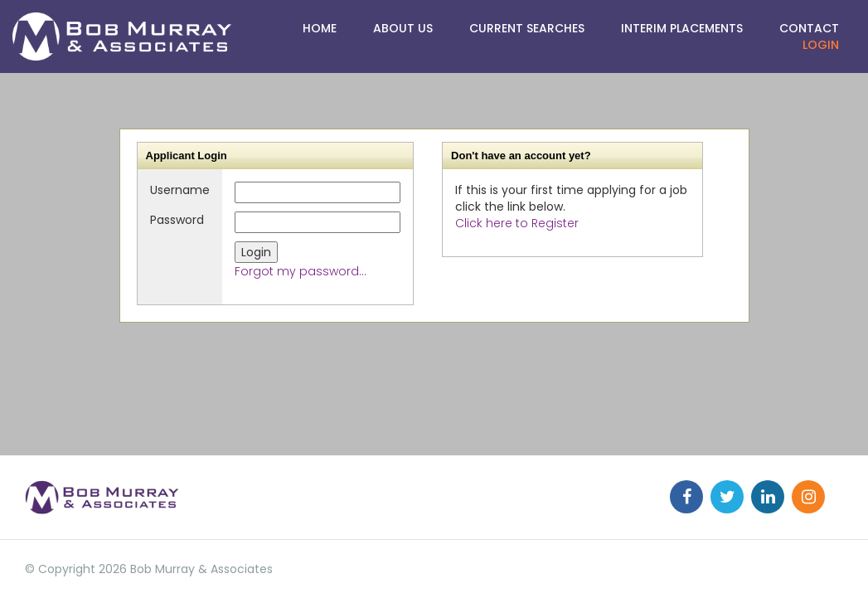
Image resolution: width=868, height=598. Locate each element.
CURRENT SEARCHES (527, 28)
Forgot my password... (301, 271)
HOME (320, 28)
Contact (809, 28)
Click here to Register (517, 223)
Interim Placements (682, 28)
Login (821, 45)
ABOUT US (403, 28)
